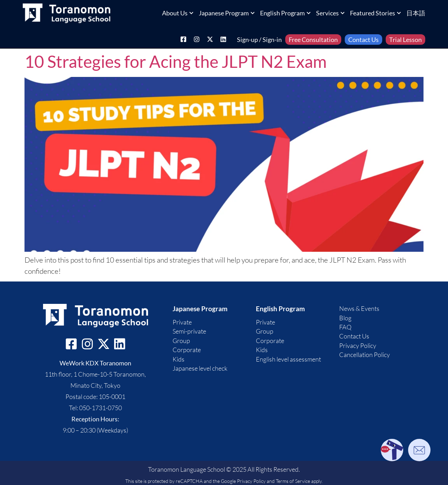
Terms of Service (293, 481)
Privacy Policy (251, 481)
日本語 (416, 13)
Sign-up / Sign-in (259, 40)
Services (330, 13)
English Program (285, 13)
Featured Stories (375, 13)
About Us (178, 13)
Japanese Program (227, 13)
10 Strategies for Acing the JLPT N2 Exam (176, 61)
